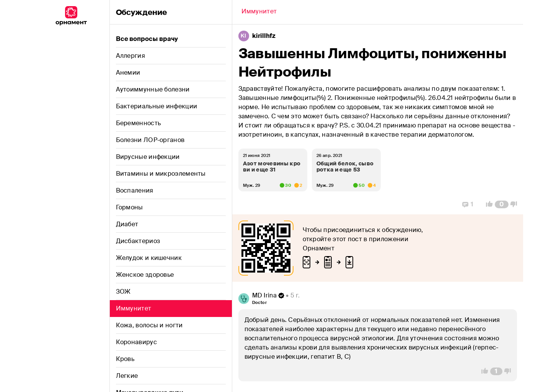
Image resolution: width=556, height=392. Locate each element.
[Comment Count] (501, 204)
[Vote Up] (487, 204)
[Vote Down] (516, 204)
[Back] (259, 12)
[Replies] (468, 204)
